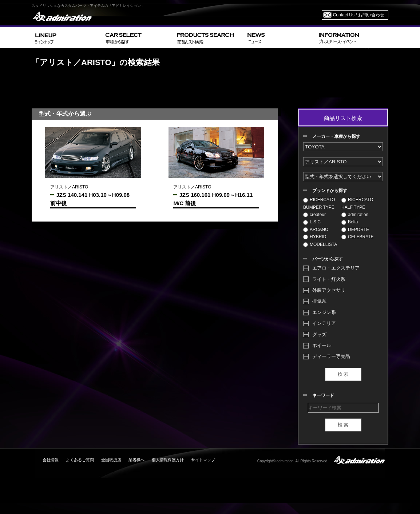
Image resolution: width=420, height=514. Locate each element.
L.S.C (312, 222)
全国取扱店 (111, 460)
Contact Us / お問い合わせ (359, 15)
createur (314, 215)
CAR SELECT (138, 38)
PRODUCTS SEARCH (209, 38)
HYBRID (315, 237)
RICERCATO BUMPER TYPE (319, 203)
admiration (355, 215)
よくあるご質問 (80, 460)
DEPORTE (355, 230)
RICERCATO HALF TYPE (357, 203)
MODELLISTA (320, 244)
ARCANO (316, 230)
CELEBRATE (357, 237)
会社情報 (51, 460)
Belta (350, 222)
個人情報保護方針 (168, 460)
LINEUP (67, 38)
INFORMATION (352, 38)
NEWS (280, 38)
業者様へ (136, 460)
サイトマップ (203, 460)
